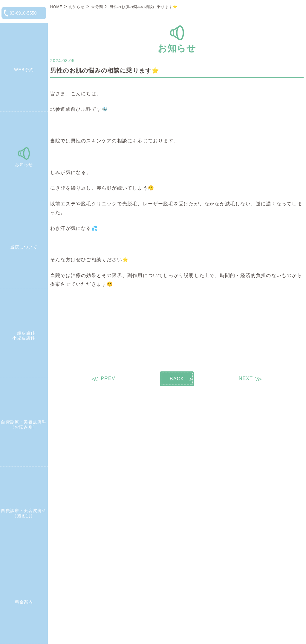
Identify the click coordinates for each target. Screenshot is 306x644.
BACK (177, 379)
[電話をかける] (24, 13)
